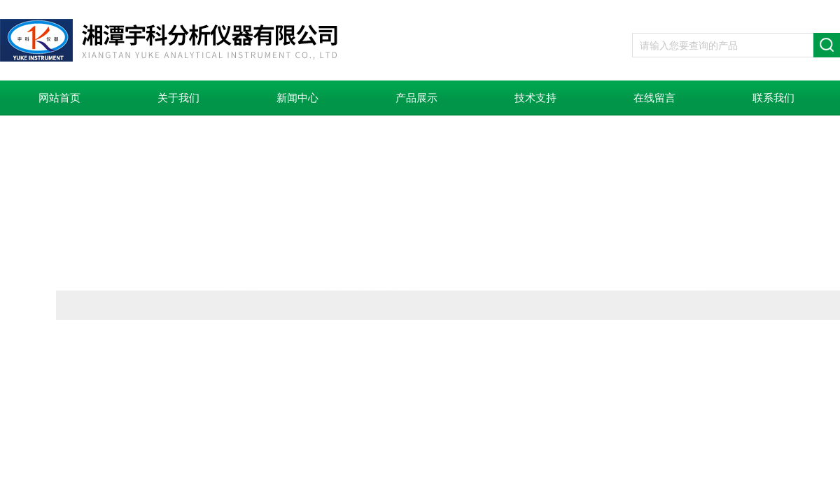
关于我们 (178, 98)
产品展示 (416, 98)
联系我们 (773, 98)
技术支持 (535, 98)
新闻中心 (297, 98)
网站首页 (59, 98)
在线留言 (654, 98)
